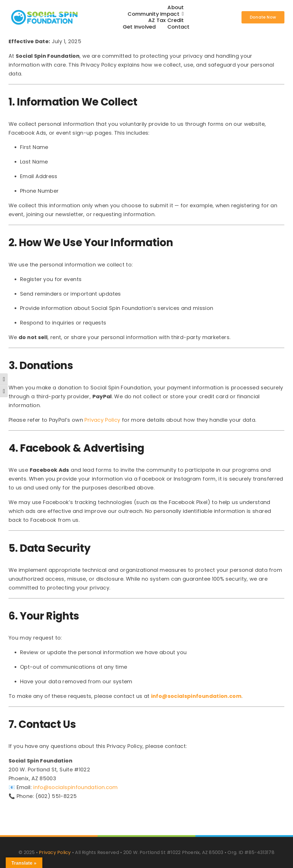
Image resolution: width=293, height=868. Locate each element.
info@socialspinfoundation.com (196, 696)
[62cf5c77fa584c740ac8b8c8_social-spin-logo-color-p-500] (44, 10)
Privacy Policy (102, 420)
